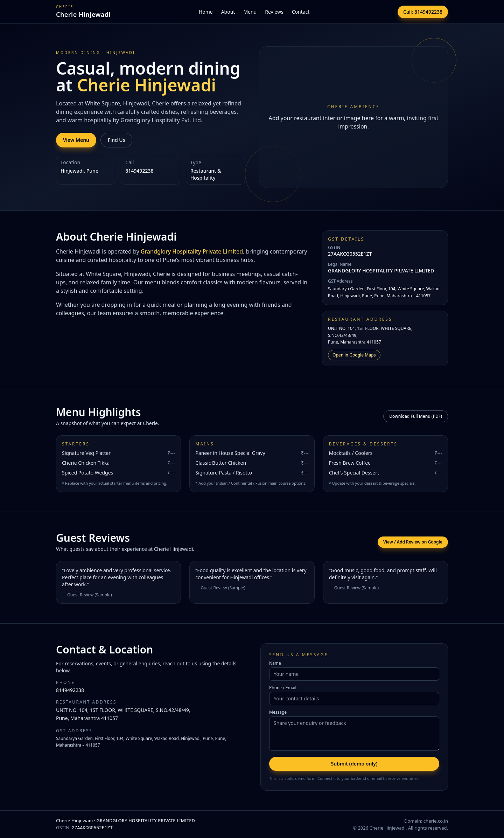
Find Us (116, 140)
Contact (301, 12)
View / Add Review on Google (413, 542)
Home (206, 12)
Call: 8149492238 (423, 12)
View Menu (76, 140)
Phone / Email (283, 688)
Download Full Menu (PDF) (416, 416)
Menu (250, 12)
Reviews (274, 12)
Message (278, 712)
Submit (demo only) (354, 764)
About (228, 12)
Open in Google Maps (354, 355)
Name (275, 663)
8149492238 (70, 690)
